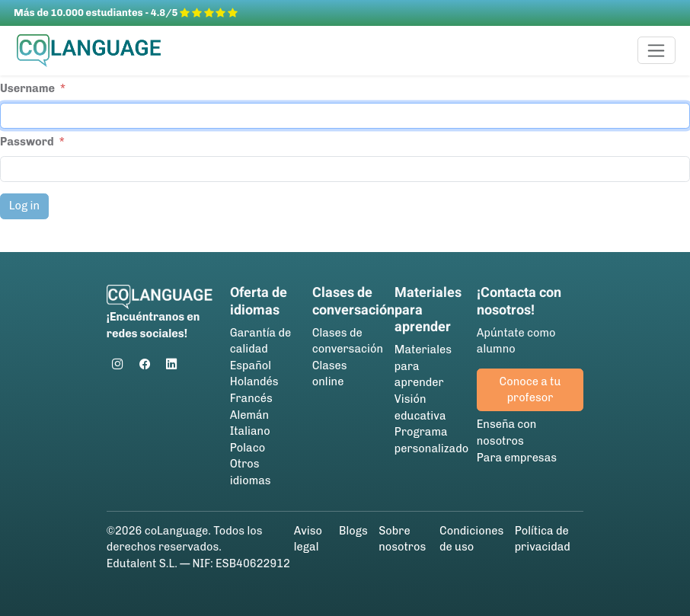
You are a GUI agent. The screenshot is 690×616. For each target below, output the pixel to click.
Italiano (250, 431)
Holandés (254, 381)
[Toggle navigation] (657, 50)
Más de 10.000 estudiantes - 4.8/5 (126, 13)
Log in (24, 206)
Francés (251, 398)
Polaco (248, 448)
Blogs (353, 531)
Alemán (249, 415)
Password (27, 142)
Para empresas (517, 458)
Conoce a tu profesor (530, 390)
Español (251, 365)
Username (27, 88)
